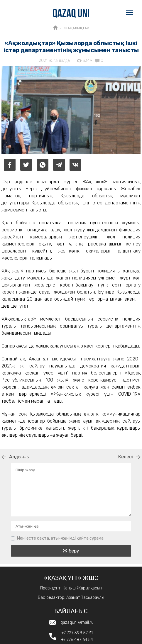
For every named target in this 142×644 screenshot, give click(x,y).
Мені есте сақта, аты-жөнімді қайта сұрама (60, 538)
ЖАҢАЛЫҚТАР (76, 28)
